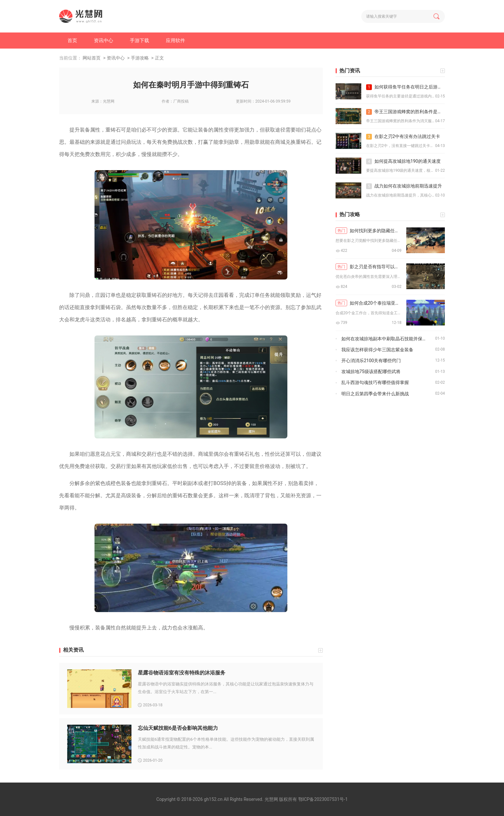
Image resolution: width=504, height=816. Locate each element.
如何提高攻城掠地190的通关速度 (403, 161)
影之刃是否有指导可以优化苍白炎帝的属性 (369, 267)
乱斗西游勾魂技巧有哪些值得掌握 (375, 382)
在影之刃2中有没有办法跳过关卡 (403, 137)
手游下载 (139, 41)
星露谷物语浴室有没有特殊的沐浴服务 (182, 673)
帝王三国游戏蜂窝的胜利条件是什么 (405, 112)
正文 (159, 58)
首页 (72, 41)
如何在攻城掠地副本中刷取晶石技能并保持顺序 (388, 339)
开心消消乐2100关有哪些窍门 (371, 361)
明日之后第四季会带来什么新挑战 (375, 394)
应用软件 (175, 41)
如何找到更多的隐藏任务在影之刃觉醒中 (369, 231)
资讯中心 (104, 41)
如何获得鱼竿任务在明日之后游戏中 (405, 87)
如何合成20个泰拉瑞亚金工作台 (369, 303)
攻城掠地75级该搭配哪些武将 (371, 371)
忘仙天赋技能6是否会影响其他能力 (178, 728)
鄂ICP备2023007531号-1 (323, 799)
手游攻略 (140, 58)
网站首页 (92, 58)
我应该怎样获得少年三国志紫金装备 (377, 350)
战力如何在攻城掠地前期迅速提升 (404, 186)
